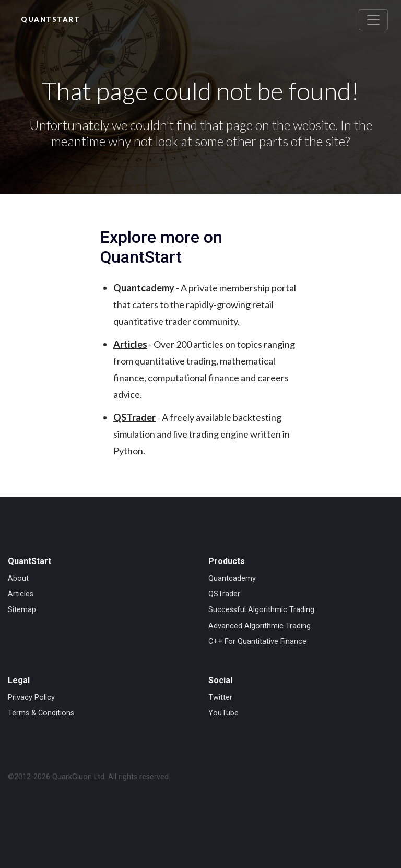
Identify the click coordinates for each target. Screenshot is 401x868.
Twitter (220, 697)
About (18, 578)
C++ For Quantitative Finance (257, 642)
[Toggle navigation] (373, 20)
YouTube (223, 713)
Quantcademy (144, 288)
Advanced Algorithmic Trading (260, 626)
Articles (130, 344)
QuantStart (50, 19)
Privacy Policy (31, 697)
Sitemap (22, 610)
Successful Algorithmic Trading (261, 610)
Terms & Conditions (41, 713)
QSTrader (134, 417)
